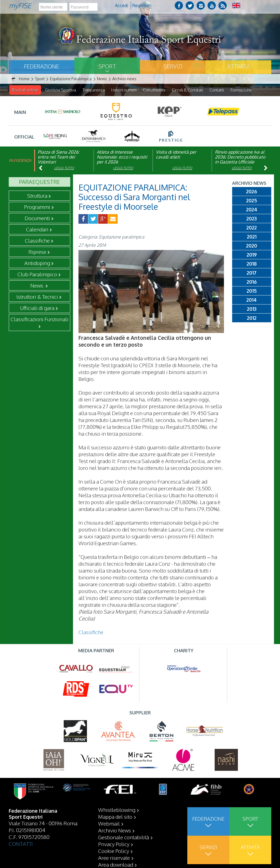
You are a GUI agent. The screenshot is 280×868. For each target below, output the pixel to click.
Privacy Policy (114, 844)
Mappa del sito (115, 817)
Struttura (37, 196)
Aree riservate (114, 858)
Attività (238, 66)
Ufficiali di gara (37, 308)
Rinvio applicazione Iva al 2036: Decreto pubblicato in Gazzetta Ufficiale (240, 157)
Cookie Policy (114, 851)
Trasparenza (94, 90)
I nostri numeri (124, 90)
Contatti (217, 90)
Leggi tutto (64, 168)
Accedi (121, 5)
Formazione (241, 90)
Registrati (142, 5)
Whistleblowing (117, 810)
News (37, 286)
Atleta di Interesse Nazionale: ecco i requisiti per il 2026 (122, 157)
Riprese (37, 252)
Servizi (173, 66)
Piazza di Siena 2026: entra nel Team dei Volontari (59, 157)
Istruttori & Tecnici (37, 297)
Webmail (109, 823)
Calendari (37, 229)
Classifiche (37, 241)
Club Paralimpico (37, 274)
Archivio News (115, 830)
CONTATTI (21, 844)
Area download (116, 864)
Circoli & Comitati (187, 90)
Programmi (37, 207)
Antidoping (37, 263)
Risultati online (25, 90)
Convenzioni (154, 90)
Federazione (42, 66)
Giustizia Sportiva (60, 90)
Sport (107, 66)
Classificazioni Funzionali (40, 319)
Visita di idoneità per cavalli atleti (176, 155)
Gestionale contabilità (124, 837)
